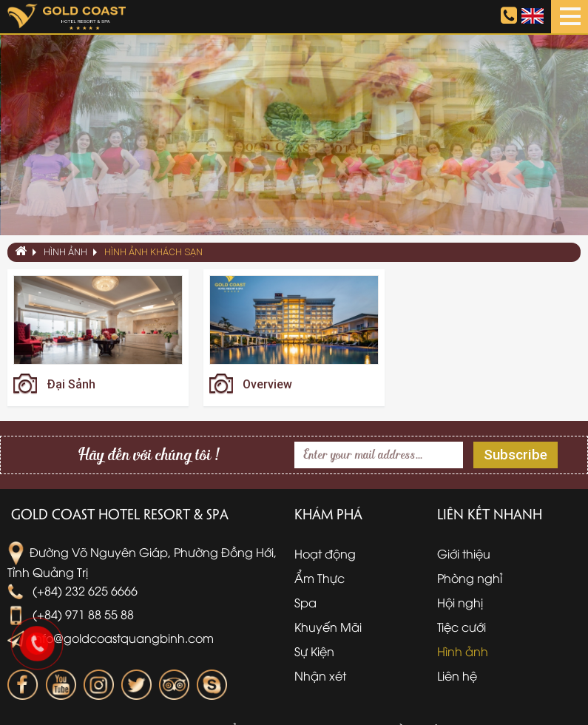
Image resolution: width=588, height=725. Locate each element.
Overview (267, 384)
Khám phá (328, 513)
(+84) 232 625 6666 (72, 590)
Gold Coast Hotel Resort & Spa (120, 513)
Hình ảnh (65, 252)
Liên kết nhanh (490, 513)
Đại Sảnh (71, 384)
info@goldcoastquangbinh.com (111, 638)
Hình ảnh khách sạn (153, 252)
